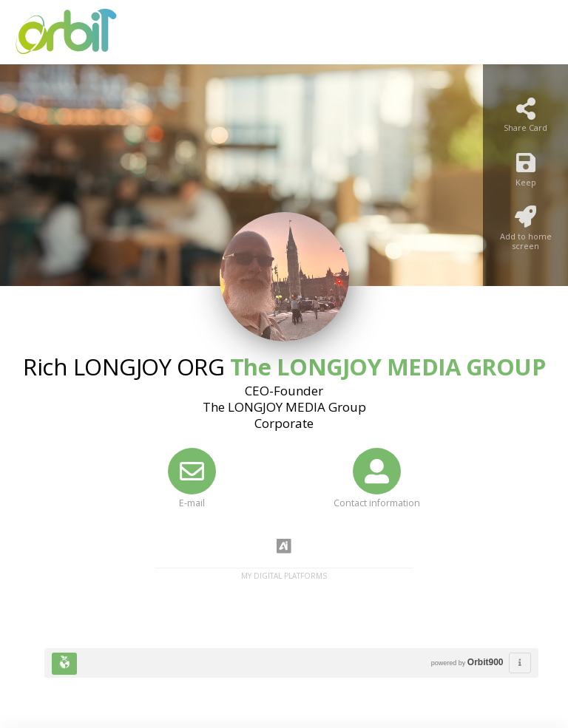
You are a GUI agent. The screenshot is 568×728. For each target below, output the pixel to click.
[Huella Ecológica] (64, 664)
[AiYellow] (284, 547)
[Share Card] (525, 119)
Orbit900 (486, 662)
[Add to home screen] (525, 232)
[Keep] (525, 173)
